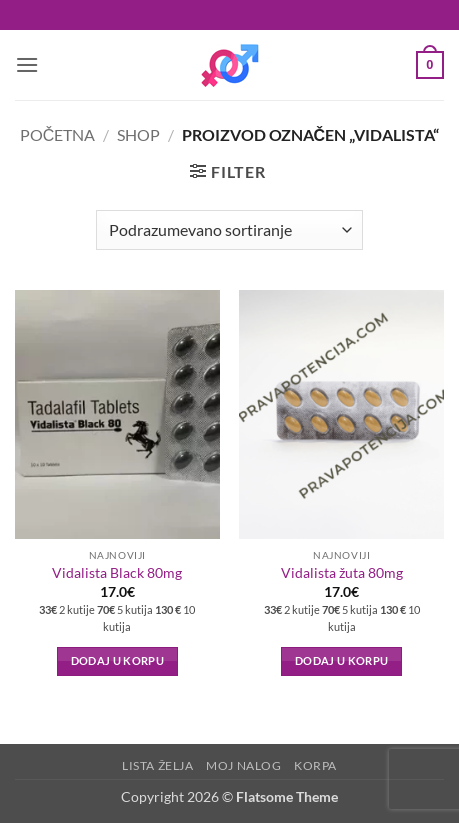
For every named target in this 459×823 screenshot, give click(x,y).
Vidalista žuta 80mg (342, 573)
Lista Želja (158, 765)
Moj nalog (244, 765)
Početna (58, 134)
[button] (27, 64)
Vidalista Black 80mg (117, 573)
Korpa (315, 765)
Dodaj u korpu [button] (117, 660)
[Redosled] (229, 230)
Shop (138, 134)
